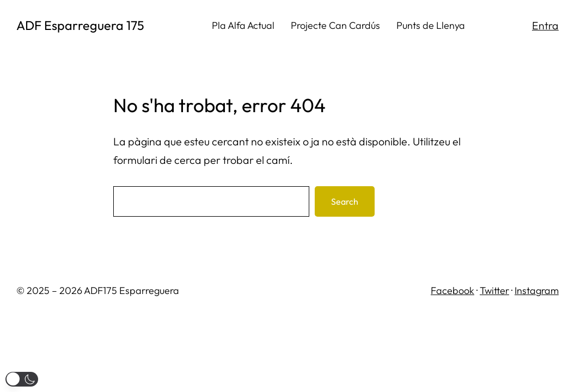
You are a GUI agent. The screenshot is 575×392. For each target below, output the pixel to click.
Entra (545, 25)
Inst (522, 290)
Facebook (452, 290)
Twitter (494, 290)
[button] (22, 379)
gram (547, 290)
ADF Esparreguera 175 (80, 25)
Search (345, 201)
